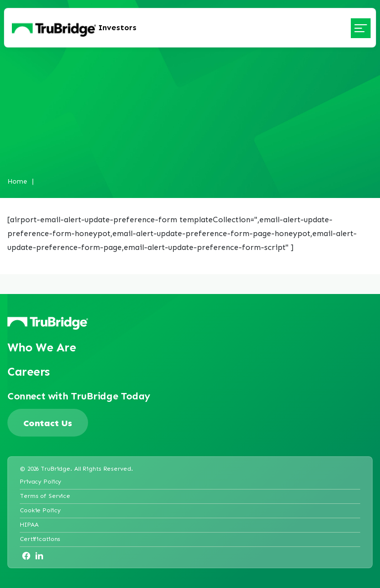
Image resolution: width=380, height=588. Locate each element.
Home (17, 181)
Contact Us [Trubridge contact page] (48, 423)
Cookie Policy (40, 510)
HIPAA (29, 524)
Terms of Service (45, 496)
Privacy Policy (41, 481)
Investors (118, 27)
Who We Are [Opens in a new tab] (42, 347)
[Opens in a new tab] (26, 556)
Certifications (40, 539)
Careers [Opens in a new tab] (29, 371)
